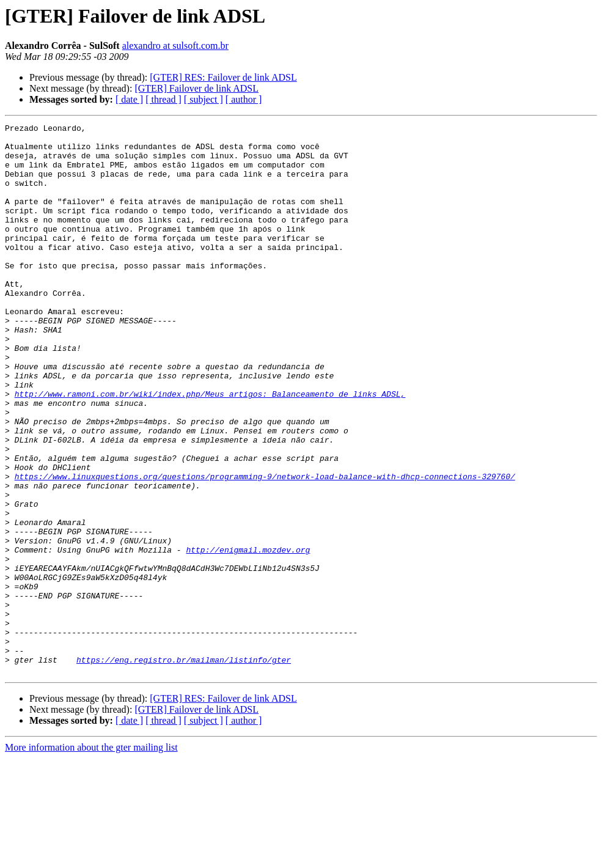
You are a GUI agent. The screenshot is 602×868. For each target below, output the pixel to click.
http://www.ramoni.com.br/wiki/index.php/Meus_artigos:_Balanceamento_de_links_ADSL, (210, 449)
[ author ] (244, 99)
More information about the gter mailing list (91, 857)
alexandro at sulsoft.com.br (175, 46)
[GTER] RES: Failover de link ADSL (223, 77)
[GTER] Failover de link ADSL (196, 88)
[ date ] (129, 99)
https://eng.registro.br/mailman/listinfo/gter (184, 768)
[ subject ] (204, 99)
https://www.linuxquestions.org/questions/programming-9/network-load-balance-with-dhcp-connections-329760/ (265, 548)
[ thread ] (163, 99)
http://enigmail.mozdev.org (248, 636)
